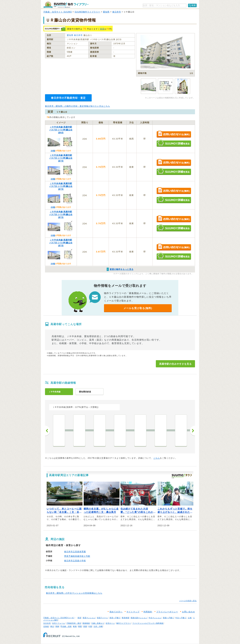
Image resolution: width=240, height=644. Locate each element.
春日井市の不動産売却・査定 (68, 98)
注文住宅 (47, 623)
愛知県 (106, 12)
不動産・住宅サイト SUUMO (58, 12)
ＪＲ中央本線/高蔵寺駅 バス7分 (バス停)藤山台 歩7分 (61, 158)
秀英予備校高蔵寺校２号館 (77, 556)
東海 (75, 626)
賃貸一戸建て (115, 618)
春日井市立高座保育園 (75, 552)
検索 (194, 5)
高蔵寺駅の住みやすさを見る (175, 364)
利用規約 (148, 612)
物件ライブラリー (124, 623)
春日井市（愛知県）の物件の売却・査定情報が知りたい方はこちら (77, 106)
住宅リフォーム (59, 623)
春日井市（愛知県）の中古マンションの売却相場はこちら (74, 593)
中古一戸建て (181, 618)
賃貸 (102, 29)
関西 (80, 626)
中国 (90, 626)
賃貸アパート (102, 618)
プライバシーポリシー (167, 612)
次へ (192, 431)
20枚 (53, 151)
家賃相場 (125, 618)
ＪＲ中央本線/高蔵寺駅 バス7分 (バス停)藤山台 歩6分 (61, 130)
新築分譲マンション (139, 618)
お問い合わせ (188, 612)
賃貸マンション (89, 618)
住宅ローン (110, 623)
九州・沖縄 (98, 626)
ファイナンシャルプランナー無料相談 (148, 623)
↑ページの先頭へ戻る (188, 601)
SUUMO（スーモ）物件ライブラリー (66, 5)
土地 (190, 618)
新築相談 (86, 623)
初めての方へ (116, 612)
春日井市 (117, 12)
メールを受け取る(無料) (138, 308)
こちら (157, 458)
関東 (57, 626)
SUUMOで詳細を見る (174, 143)
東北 (52, 626)
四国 (85, 626)
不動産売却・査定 (74, 623)
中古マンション (155, 618)
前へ (47, 431)
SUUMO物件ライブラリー (87, 12)
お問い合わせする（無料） (174, 134)
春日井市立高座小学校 (75, 561)
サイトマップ (133, 612)
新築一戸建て (168, 618)
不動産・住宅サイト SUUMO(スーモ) (59, 618)
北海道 (46, 626)
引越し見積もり (98, 623)
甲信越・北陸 (66, 626)
